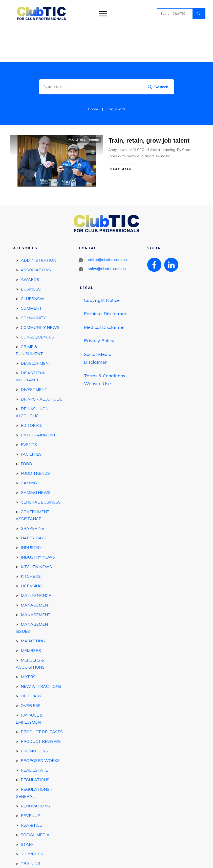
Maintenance (36, 561)
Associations (36, 235)
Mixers (28, 642)
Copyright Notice (102, 266)
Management (36, 580)
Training (94, 105)
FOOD (26, 429)
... (173, 122)
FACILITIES (77, 105)
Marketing (33, 607)
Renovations (35, 772)
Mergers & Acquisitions (30, 629)
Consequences (37, 303)
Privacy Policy (99, 306)
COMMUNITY (33, 283)
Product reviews (41, 707)
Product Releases (42, 697)
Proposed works (40, 726)
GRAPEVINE (32, 494)
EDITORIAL (31, 391)
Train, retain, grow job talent (149, 106)
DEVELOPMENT (36, 329)
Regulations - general (34, 758)
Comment (31, 274)
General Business (41, 468)
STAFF (27, 810)
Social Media (35, 800)
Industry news (38, 523)
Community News (40, 293)
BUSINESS (31, 255)
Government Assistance (33, 481)
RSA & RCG (31, 791)
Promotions (34, 717)
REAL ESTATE (34, 736)
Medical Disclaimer (104, 293)
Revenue (30, 781)
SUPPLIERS (32, 820)
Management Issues (33, 593)
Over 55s (31, 671)
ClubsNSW (33, 264)
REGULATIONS (35, 745)
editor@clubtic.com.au (107, 225)
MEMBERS (31, 616)
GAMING (29, 449)
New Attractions (41, 652)
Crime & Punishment (29, 316)
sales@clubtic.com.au (107, 234)
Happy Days (34, 504)
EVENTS (29, 410)
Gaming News (36, 458)
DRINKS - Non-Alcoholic (33, 378)
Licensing (31, 551)
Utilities (30, 839)
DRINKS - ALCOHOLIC (42, 365)
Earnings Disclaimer (105, 279)
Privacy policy (124, 860)
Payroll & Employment (30, 684)
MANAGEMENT (36, 571)
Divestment (34, 355)
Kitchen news (36, 532)
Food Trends (35, 439)
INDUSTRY (31, 513)
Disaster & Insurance (30, 342)
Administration (38, 226)
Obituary (31, 662)
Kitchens (31, 542)
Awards (30, 245)
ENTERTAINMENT (38, 401)
